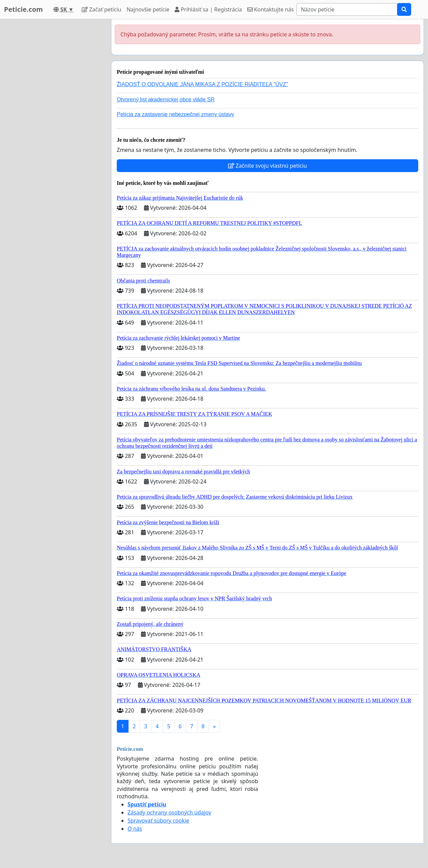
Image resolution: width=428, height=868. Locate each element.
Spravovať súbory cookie (158, 821)
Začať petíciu (101, 9)
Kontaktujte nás (271, 9)
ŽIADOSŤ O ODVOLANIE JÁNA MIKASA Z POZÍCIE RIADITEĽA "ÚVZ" (202, 84)
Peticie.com (23, 9)
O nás (135, 829)
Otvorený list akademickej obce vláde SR (166, 99)
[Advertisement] (53, 120)
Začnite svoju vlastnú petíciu (267, 166)
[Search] (347, 9)
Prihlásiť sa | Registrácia (208, 9)
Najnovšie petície (148, 9)
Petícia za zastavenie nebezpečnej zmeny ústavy (175, 114)
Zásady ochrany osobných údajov (169, 812)
